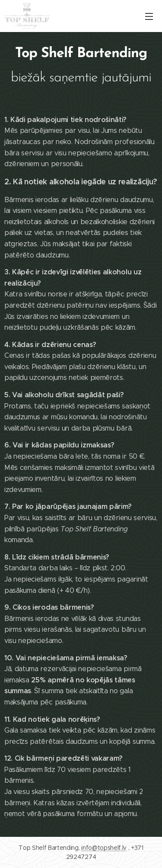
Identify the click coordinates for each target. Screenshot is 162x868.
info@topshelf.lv (104, 848)
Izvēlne (149, 16)
